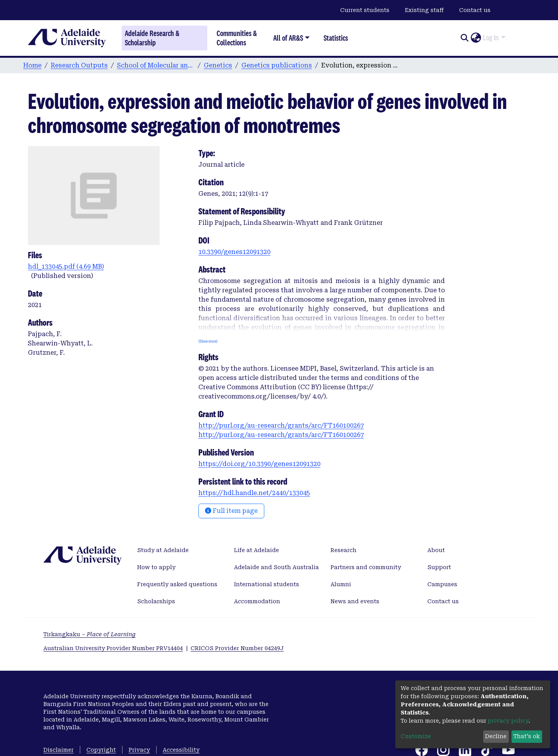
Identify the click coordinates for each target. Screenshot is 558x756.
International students (267, 584)
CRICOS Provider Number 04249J (237, 648)
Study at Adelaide (163, 550)
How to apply (156, 567)
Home (32, 65)
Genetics (218, 65)
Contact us (475, 10)
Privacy (139, 750)
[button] (476, 38)
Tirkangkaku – (90, 634)
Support (439, 567)
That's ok (527, 736)
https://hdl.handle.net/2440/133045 (254, 493)
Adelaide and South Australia (276, 567)
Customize (416, 736)
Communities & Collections (237, 38)
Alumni (341, 584)
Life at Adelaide (257, 550)
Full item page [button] (231, 511)
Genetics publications (277, 65)
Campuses (442, 584)
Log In (491, 38)
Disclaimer (59, 750)
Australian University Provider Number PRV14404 (113, 648)
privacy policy (508, 721)
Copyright (101, 750)
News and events (355, 601)
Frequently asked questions (177, 584)
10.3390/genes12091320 (234, 252)
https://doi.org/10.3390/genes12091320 (259, 464)
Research (344, 550)
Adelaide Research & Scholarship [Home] (152, 38)
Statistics (336, 38)
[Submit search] (464, 38)
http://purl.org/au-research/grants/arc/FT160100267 (281, 425)
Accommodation (257, 601)
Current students (365, 10)
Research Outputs (79, 65)
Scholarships (156, 601)
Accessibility (181, 750)
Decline (496, 736)
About (436, 550)
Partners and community (366, 567)
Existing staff (424, 10)
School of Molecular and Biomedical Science (156, 65)
